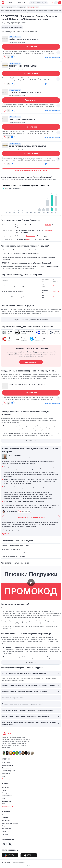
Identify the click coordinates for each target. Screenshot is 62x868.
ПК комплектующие (9, 771)
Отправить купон (31, 362)
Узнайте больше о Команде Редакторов (31, 517)
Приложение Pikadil (10, 850)
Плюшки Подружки (30, 32)
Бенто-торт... (31, 236)
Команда (5, 818)
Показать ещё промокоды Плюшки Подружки (31, 171)
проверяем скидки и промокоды (33, 501)
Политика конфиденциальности (27, 865)
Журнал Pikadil (7, 820)
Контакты (5, 834)
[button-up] (5, 57)
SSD (3, 776)
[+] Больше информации (52, 57)
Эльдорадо (6, 793)
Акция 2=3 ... (30, 239)
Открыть (56, 286)
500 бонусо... (49, 230)
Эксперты (5, 831)
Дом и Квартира (7, 765)
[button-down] (12, 57)
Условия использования (9, 865)
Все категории (8, 779)
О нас (4, 815)
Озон (4, 798)
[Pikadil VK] (4, 844)
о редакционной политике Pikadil (21, 483)
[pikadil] (3, 3)
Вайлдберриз (7, 801)
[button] (31, 3)
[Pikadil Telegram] (10, 844)
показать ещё (51, 179)
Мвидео (5, 790)
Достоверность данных (10, 823)
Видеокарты (6, 773)
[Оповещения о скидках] (52, 3)
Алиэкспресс (6, 787)
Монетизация (7, 829)
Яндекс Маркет (7, 796)
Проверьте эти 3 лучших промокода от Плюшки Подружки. (22, 250)
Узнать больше (36, 12)
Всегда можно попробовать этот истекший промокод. (21, 254)
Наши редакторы (10, 467)
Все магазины (8, 807)
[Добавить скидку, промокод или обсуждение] (60, 3)
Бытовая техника (8, 768)
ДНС (4, 804)
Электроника (6, 762)
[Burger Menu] (11, 3)
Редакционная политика (10, 826)
